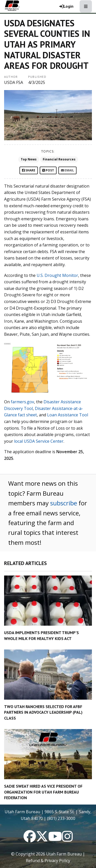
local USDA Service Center (39, 441)
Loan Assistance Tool (68, 415)
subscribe (64, 503)
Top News (29, 159)
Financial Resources (59, 159)
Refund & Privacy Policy (48, 861)
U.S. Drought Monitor (57, 275)
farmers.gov (22, 402)
